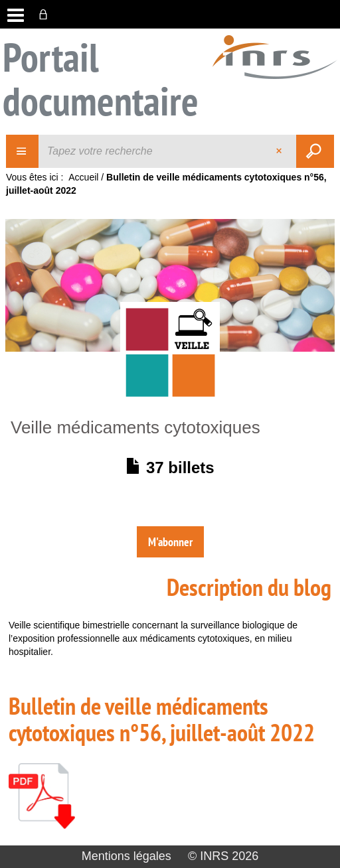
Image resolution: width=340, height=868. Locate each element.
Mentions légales (127, 856)
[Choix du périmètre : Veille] (23, 151)
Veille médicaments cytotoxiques (135, 427)
